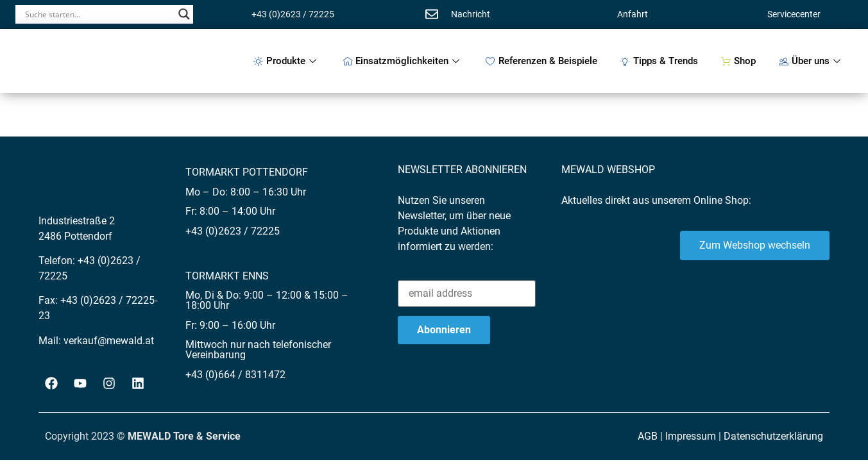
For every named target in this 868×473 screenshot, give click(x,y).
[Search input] (99, 14)
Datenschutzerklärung (773, 436)
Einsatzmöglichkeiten (403, 61)
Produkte (286, 61)
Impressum (691, 436)
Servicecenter (794, 14)
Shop (738, 61)
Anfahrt (633, 14)
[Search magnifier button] (184, 14)
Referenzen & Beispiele (541, 61)
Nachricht (471, 14)
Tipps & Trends (659, 61)
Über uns (811, 61)
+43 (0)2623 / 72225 (293, 14)
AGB (648, 436)
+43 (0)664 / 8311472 (235, 375)
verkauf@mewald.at (109, 341)
